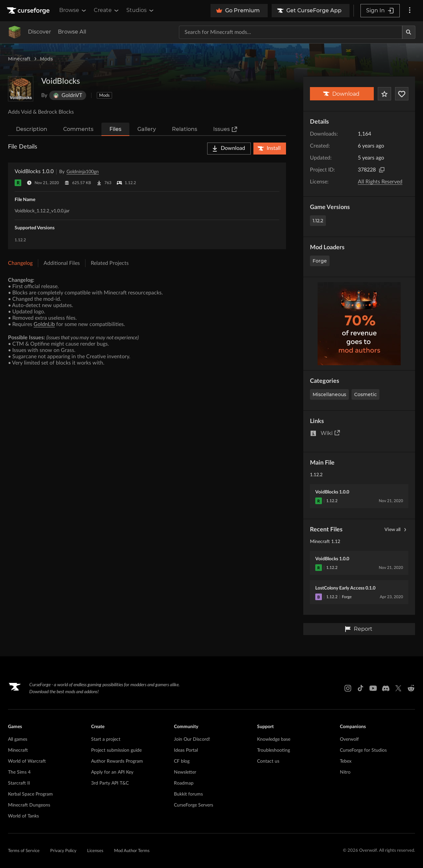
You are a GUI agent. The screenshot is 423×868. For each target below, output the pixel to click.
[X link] (398, 688)
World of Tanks (23, 816)
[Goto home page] (29, 11)
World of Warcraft (27, 761)
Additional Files (62, 263)
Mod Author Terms (132, 851)
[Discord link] (386, 688)
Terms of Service (24, 851)
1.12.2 (318, 221)
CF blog (182, 761)
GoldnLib (44, 324)
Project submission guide (116, 750)
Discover (40, 32)
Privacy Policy (63, 851)
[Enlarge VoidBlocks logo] (21, 89)
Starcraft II (19, 783)
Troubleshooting (274, 750)
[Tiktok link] (360, 688)
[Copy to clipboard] (382, 170)
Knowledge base (274, 739)
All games (18, 739)
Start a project (106, 739)
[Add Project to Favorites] (384, 94)
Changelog (20, 263)
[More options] (410, 11)
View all (396, 530)
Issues (225, 129)
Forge (320, 261)
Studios (141, 10)
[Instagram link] (348, 688)
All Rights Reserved (380, 182)
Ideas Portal (186, 750)
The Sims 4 (19, 772)
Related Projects (110, 263)
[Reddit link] (411, 688)
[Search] (409, 32)
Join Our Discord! (192, 739)
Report (358, 629)
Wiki (331, 433)
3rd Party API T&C (110, 783)
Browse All (72, 32)
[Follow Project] (402, 94)
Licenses (95, 851)
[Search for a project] (291, 32)
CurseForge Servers (194, 805)
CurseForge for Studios (363, 750)
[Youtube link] (373, 688)
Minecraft (19, 59)
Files (115, 129)
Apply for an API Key (112, 772)
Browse (73, 10)
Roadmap (184, 783)
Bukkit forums (188, 794)
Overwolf (349, 739)
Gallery (147, 129)
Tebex (346, 761)
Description (32, 129)
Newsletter (185, 772)
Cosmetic (365, 394)
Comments (78, 129)
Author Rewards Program (117, 761)
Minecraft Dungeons (29, 805)
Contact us (268, 761)
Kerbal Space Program (30, 794)
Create (107, 10)
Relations (185, 129)
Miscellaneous (329, 394)
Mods (46, 59)
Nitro (345, 772)
